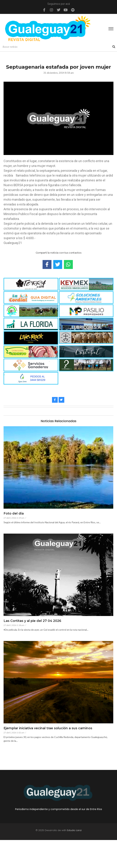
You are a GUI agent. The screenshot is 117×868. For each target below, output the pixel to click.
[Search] (57, 47)
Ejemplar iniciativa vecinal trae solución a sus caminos (48, 728)
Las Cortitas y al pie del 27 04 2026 (32, 621)
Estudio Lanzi (74, 830)
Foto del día (14, 514)
